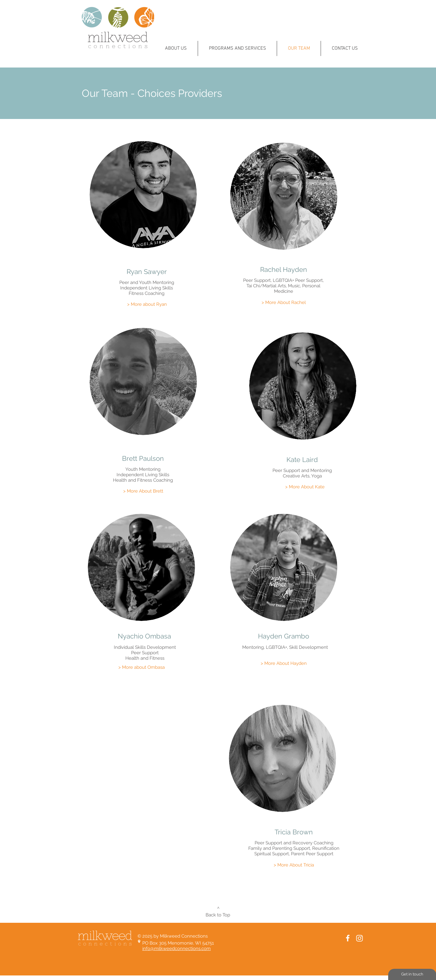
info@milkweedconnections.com (177, 949)
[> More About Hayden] (284, 663)
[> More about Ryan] (147, 304)
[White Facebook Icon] (348, 938)
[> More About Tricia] (294, 865)
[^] (218, 909)
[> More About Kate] (305, 487)
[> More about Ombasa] (141, 667)
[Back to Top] (218, 915)
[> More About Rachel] (284, 303)
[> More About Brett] (143, 491)
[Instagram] (360, 938)
